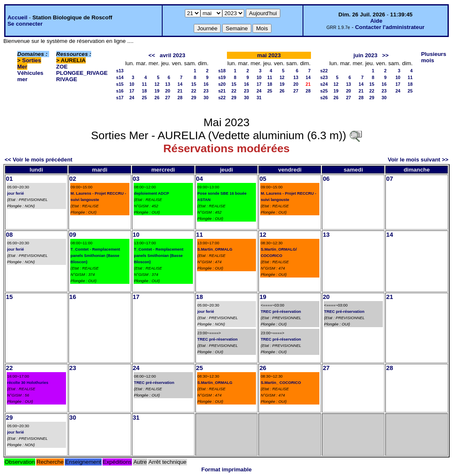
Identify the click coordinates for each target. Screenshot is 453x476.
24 (132, 98)
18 (145, 91)
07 (390, 179)
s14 (120, 77)
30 (206, 98)
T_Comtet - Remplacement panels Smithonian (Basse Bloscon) (95, 256)
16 (206, 84)
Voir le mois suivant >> (418, 160)
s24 (324, 84)
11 (145, 84)
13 (168, 84)
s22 (222, 98)
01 (9, 179)
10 (132, 84)
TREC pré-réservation (218, 339)
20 (168, 91)
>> (385, 55)
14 (180, 84)
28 (180, 98)
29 (194, 98)
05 (263, 179)
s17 (120, 98)
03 (136, 179)
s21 (222, 91)
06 (326, 179)
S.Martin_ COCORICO (281, 383)
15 (194, 84)
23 (206, 91)
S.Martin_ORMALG (215, 249)
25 (145, 98)
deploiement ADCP (152, 193)
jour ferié (16, 193)
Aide (376, 21)
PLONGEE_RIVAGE (82, 73)
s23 (324, 77)
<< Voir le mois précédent (38, 160)
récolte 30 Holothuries (28, 383)
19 (157, 91)
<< (152, 55)
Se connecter (25, 24)
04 (200, 179)
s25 (324, 91)
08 (9, 235)
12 (157, 84)
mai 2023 (269, 55)
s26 (324, 98)
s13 (120, 71)
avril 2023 (173, 55)
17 (132, 91)
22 (194, 91)
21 (180, 91)
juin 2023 (365, 55)
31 (259, 98)
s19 (222, 77)
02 (73, 179)
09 (73, 235)
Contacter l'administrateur (390, 27)
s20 (222, 84)
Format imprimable (226, 469)
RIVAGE (67, 79)
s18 (222, 71)
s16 (120, 91)
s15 (120, 84)
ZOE (62, 67)
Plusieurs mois (434, 57)
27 (168, 98)
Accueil (17, 17)
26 (157, 98)
